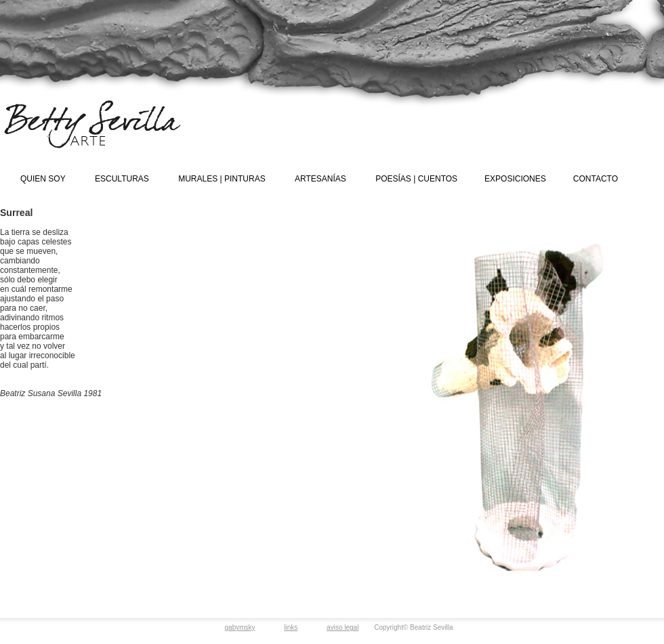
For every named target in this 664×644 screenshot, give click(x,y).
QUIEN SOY (43, 179)
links (291, 627)
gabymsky (240, 627)
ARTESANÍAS (320, 179)
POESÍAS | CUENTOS (416, 179)
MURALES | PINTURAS (222, 179)
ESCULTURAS (122, 179)
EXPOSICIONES (515, 179)
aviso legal (343, 627)
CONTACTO (596, 179)
